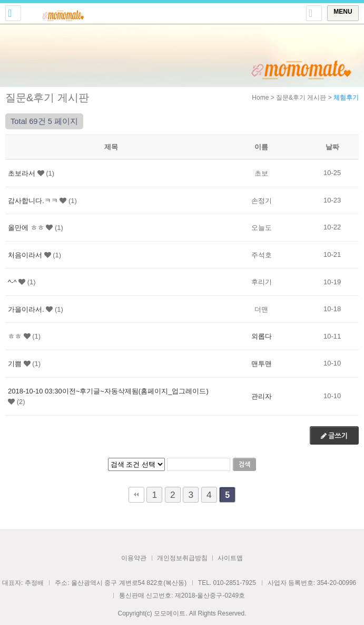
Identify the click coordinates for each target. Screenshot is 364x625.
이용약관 (134, 558)
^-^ (12, 282)
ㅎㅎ (15, 336)
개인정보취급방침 (182, 558)
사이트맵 (230, 558)
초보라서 (22, 173)
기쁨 (15, 364)
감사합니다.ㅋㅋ (33, 200)
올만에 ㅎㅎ (26, 228)
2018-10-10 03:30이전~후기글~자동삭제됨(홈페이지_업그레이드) (108, 391)
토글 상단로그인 (314, 13)
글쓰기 (334, 436)
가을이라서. (26, 309)
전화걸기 (13, 13)
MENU (343, 12)
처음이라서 (25, 254)
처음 (136, 495)
